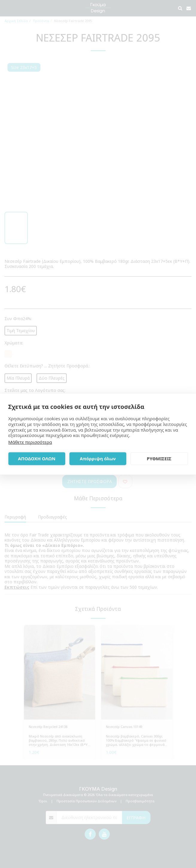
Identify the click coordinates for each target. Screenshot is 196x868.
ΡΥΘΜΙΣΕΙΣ (159, 458)
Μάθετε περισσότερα (30, 442)
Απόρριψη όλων (98, 458)
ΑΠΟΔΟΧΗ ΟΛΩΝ (37, 458)
